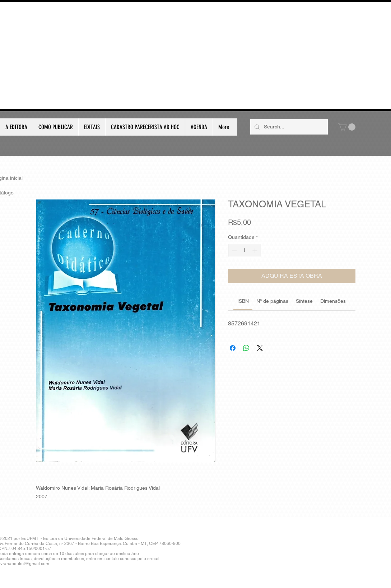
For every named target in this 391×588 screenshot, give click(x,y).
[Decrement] (234, 251)
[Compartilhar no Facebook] (233, 348)
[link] (243, 301)
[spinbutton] (245, 251)
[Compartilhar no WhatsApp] (246, 348)
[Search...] (288, 127)
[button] (347, 127)
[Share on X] (260, 348)
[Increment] (255, 251)
